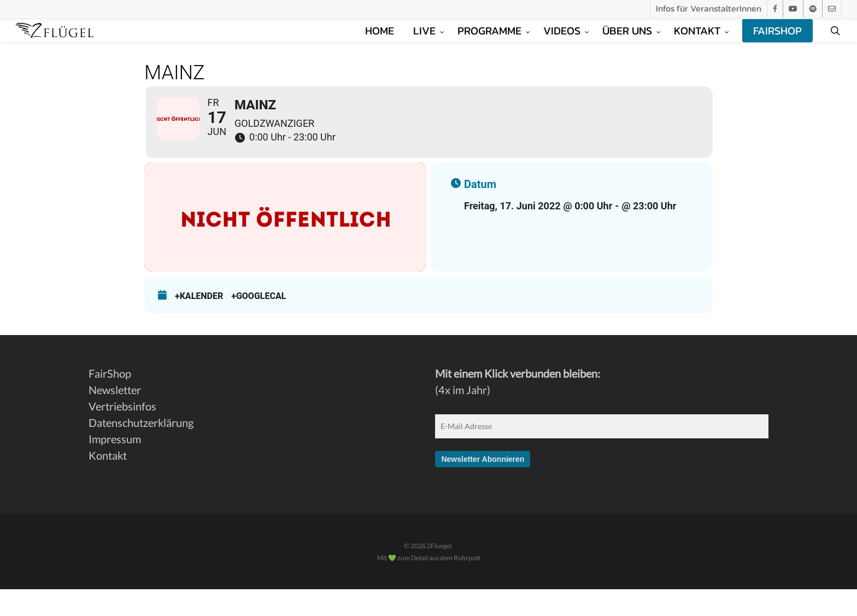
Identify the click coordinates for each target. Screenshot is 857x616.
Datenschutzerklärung (141, 449)
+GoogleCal (259, 323)
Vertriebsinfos (122, 433)
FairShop (110, 400)
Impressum (115, 466)
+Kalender (199, 323)
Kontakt (108, 482)
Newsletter (115, 416)
